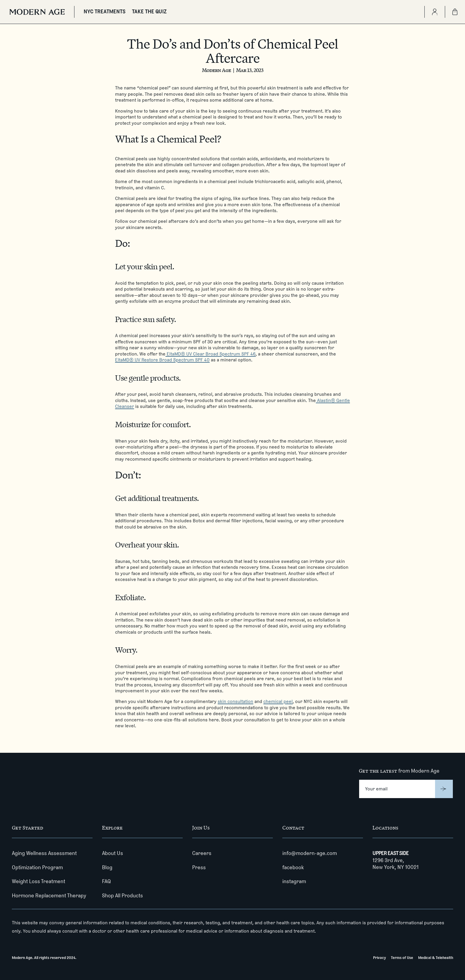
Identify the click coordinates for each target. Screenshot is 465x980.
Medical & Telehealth (436, 957)
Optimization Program (37, 867)
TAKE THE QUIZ (149, 12)
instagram (294, 881)
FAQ (106, 881)
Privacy (379, 957)
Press (199, 867)
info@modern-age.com (310, 853)
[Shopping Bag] (455, 12)
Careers (202, 853)
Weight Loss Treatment (39, 881)
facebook (293, 867)
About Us (113, 853)
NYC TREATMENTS (105, 12)
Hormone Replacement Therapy (49, 896)
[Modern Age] (37, 12)
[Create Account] (435, 12)
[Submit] (444, 789)
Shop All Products (122, 896)
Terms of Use (402, 957)
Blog (107, 867)
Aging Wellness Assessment (44, 853)
